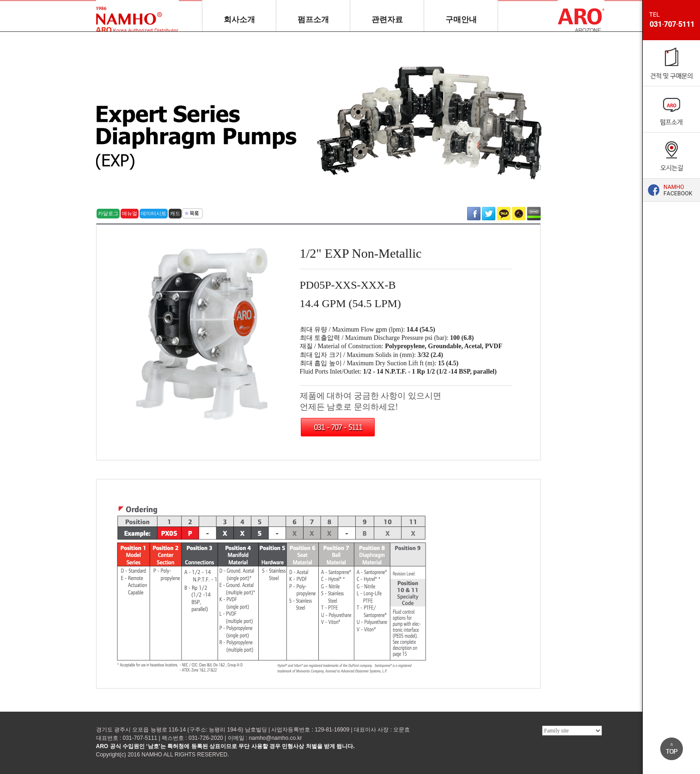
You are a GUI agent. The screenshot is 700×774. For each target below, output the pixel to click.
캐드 (175, 213)
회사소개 (239, 20)
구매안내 (461, 20)
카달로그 (108, 213)
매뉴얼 (130, 213)
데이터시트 (154, 213)
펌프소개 (313, 20)
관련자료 (387, 20)
